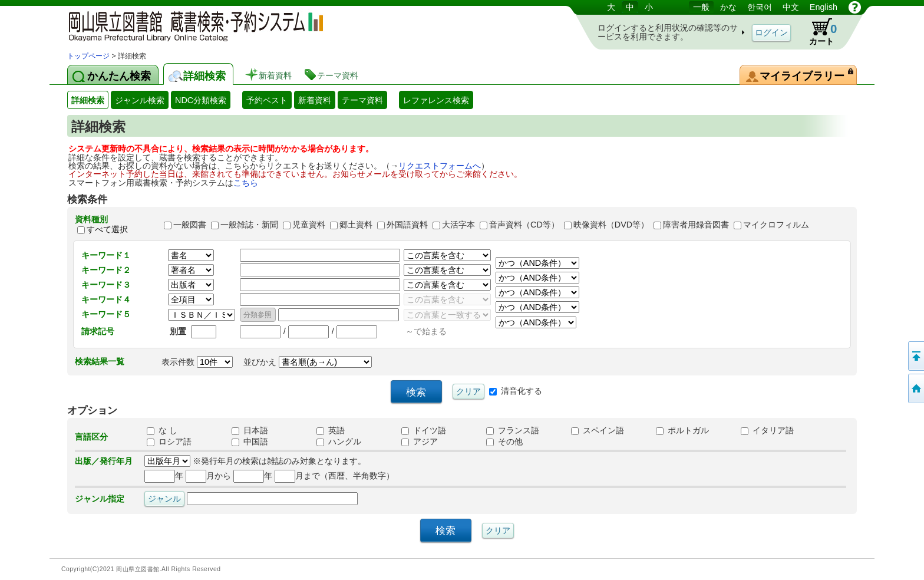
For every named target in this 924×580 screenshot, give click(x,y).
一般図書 (190, 225)
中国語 (250, 441)
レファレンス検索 (436, 100)
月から (208, 476)
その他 (504, 441)
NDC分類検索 (201, 100)
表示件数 (197, 362)
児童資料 (309, 225)
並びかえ (308, 362)
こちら (246, 183)
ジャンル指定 (100, 499)
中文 (791, 7)
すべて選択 (107, 230)
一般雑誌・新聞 (249, 225)
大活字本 (458, 225)
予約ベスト (267, 100)
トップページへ (915, 388)
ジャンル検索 (140, 100)
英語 (331, 430)
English (824, 7)
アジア (420, 441)
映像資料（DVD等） (611, 225)
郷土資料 (356, 225)
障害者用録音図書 (696, 225)
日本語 (250, 430)
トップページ (88, 56)
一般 (701, 7)
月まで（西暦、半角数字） (334, 476)
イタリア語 (767, 430)
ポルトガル (682, 430)
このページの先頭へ (915, 356)
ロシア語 (169, 441)
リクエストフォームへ (440, 166)
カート (817, 32)
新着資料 (315, 100)
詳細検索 (88, 100)
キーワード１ (106, 255)
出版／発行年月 (104, 461)
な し (162, 430)
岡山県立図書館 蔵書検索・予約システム (191, 25)
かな (728, 7)
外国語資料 (407, 225)
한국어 (760, 7)
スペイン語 (598, 430)
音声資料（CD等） (524, 225)
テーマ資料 (362, 100)
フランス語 (513, 430)
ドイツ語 (424, 430)
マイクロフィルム (776, 225)
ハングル (339, 441)
